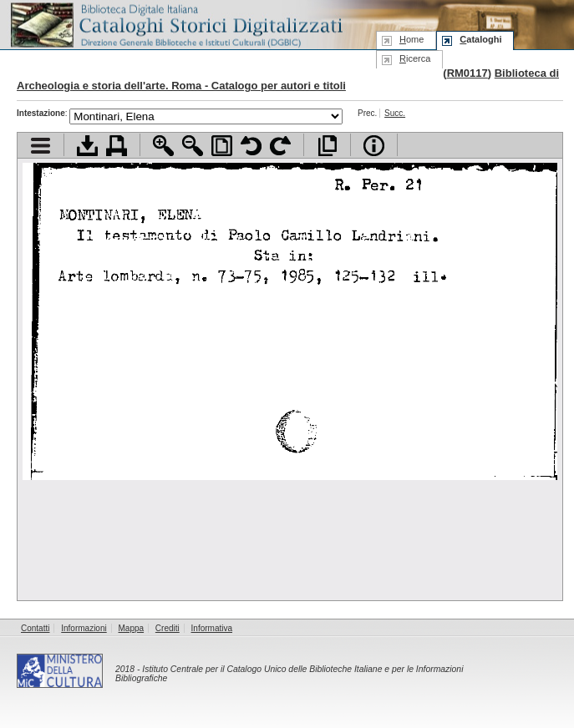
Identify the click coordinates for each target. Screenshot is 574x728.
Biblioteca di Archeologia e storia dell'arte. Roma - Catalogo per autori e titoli (288, 79)
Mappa (132, 628)
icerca (415, 58)
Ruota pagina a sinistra (251, 146)
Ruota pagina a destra (280, 146)
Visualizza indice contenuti (41, 146)
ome (411, 39)
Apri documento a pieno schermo (327, 146)
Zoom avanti (163, 146)
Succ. (395, 113)
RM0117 (467, 73)
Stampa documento (117, 146)
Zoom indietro (193, 146)
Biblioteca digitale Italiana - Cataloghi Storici (175, 24)
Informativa (212, 628)
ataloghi (480, 39)
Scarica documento (87, 146)
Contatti (35, 628)
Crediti (168, 628)
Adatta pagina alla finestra (222, 146)
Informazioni (84, 628)
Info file (374, 146)
